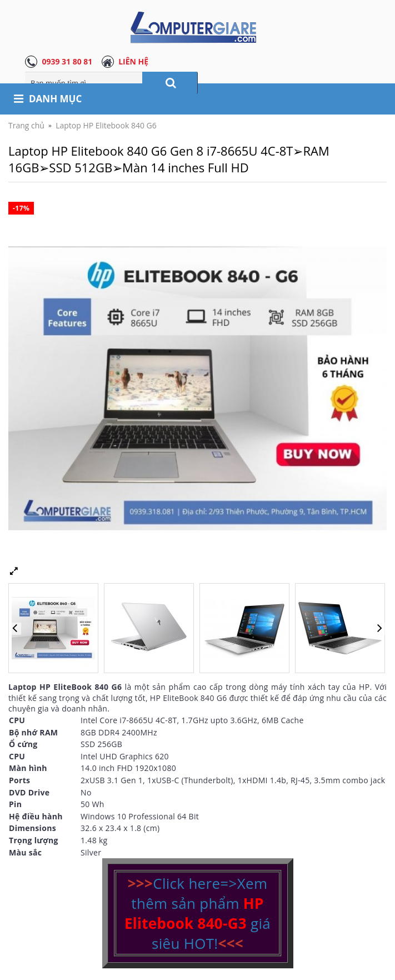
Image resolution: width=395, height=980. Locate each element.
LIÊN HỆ (133, 61)
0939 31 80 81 (67, 61)
